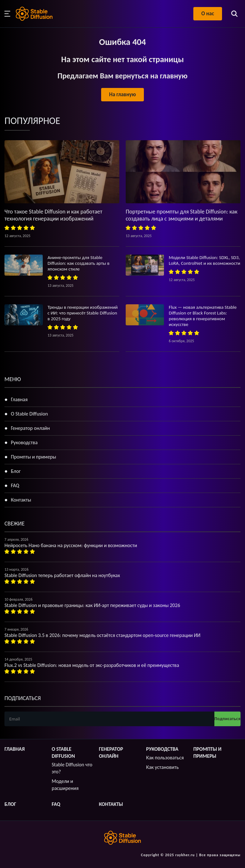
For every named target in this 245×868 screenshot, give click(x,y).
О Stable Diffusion (29, 414)
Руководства (24, 442)
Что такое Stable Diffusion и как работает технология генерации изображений (53, 215)
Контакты (21, 500)
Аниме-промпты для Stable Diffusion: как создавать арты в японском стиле (78, 263)
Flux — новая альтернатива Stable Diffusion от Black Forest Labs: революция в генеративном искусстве (203, 316)
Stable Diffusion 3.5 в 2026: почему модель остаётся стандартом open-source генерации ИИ (102, 635)
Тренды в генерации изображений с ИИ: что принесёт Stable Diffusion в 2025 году (83, 313)
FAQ (15, 485)
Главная (19, 399)
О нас (208, 14)
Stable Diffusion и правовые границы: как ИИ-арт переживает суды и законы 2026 (92, 605)
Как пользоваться (165, 758)
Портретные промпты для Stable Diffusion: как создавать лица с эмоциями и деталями (182, 215)
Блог (16, 471)
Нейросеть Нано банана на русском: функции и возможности (71, 545)
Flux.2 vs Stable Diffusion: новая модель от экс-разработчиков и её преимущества (92, 665)
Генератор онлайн (30, 428)
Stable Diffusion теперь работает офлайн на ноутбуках (62, 575)
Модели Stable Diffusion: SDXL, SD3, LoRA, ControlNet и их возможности (204, 260)
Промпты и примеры (33, 457)
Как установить (162, 767)
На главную (122, 94)
